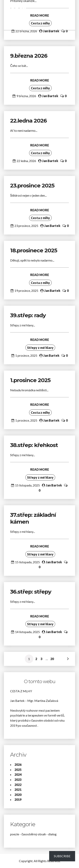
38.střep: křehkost (35, 445)
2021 (18, 790)
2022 (18, 785)
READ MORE (40, 80)
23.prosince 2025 (32, 185)
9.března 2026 (29, 56)
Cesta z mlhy (40, 88)
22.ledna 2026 (28, 121)
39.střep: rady (28, 315)
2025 (18, 770)
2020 (18, 795)
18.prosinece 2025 (34, 250)
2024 (18, 774)
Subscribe (62, 856)
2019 (18, 799)
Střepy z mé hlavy (40, 348)
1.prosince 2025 (30, 380)
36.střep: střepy (31, 592)
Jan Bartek (51, 31)
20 (52, 659)
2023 (18, 780)
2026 (18, 765)
